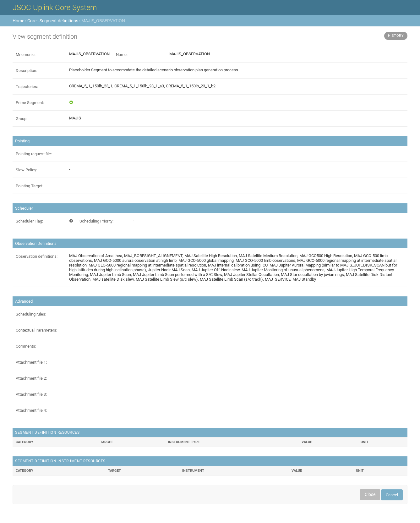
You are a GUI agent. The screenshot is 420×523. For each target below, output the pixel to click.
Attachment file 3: (31, 394)
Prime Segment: (30, 103)
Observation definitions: (37, 256)
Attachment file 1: (31, 362)
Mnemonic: (26, 55)
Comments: (26, 346)
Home (18, 21)
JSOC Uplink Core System (55, 8)
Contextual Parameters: (36, 330)
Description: (26, 71)
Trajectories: (27, 87)
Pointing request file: (34, 154)
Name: (122, 55)
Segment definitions (59, 21)
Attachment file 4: (31, 410)
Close (370, 494)
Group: (22, 119)
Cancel (392, 495)
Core (32, 21)
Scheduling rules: (31, 314)
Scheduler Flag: (29, 221)
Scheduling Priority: (96, 221)
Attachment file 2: (31, 378)
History (396, 36)
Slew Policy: (26, 170)
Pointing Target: (30, 186)
